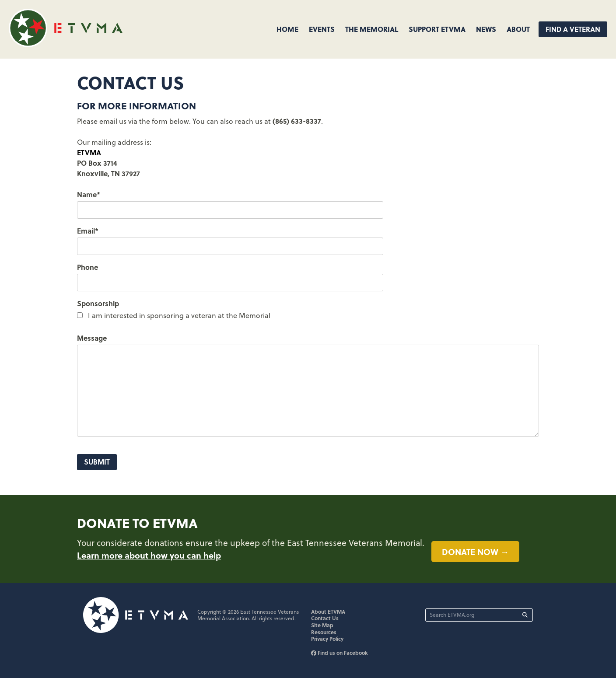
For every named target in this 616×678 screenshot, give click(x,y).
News (486, 29)
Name (89, 194)
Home (287, 29)
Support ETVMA (437, 29)
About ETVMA (328, 612)
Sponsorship (98, 303)
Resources (324, 632)
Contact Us (325, 618)
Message (92, 338)
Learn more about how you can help (149, 555)
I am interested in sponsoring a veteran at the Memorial (179, 315)
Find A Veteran (573, 29)
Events (322, 29)
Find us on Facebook (339, 653)
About (518, 29)
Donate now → (475, 552)
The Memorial (372, 29)
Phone (87, 267)
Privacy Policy (327, 639)
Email (88, 231)
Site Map (322, 625)
